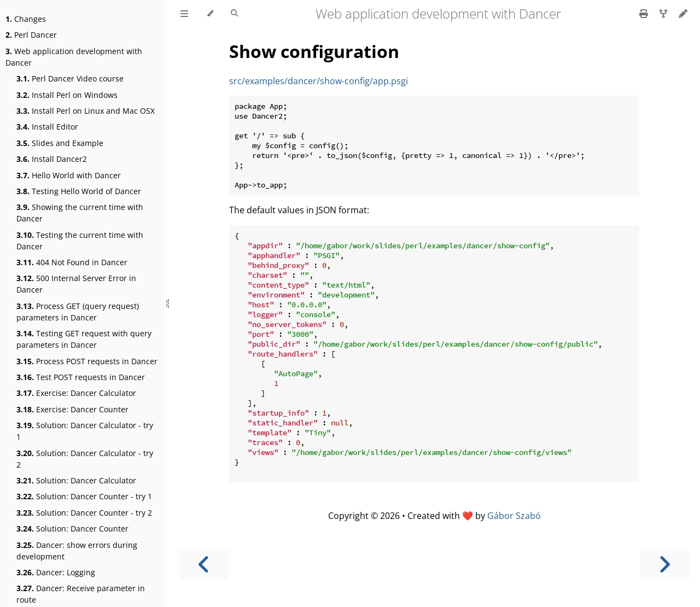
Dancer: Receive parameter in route (81, 594)
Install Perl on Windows (67, 95)
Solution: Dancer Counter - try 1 (84, 496)
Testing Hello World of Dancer (79, 191)
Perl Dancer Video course (70, 78)
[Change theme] (210, 14)
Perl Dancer (31, 35)
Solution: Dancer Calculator (76, 480)
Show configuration (314, 51)
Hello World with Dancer (69, 175)
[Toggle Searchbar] (234, 14)
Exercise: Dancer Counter (72, 409)
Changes (26, 19)
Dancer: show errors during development (77, 551)
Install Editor (47, 127)
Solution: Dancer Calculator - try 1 (85, 431)
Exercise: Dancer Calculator (76, 393)
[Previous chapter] (204, 565)
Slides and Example (60, 143)
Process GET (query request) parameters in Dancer (78, 312)
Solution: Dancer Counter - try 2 (84, 513)
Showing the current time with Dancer (80, 213)
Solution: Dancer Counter (72, 529)
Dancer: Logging (56, 572)
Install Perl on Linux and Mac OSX (86, 111)
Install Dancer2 (52, 159)
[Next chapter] (664, 565)
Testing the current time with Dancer (80, 241)
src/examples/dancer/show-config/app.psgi (319, 81)
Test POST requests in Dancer (81, 377)
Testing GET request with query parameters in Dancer (84, 339)
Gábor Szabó (514, 516)
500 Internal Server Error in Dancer (76, 284)
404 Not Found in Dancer (72, 262)
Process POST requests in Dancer (87, 361)
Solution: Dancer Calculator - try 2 (85, 459)
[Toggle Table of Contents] (184, 14)
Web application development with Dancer (74, 57)
